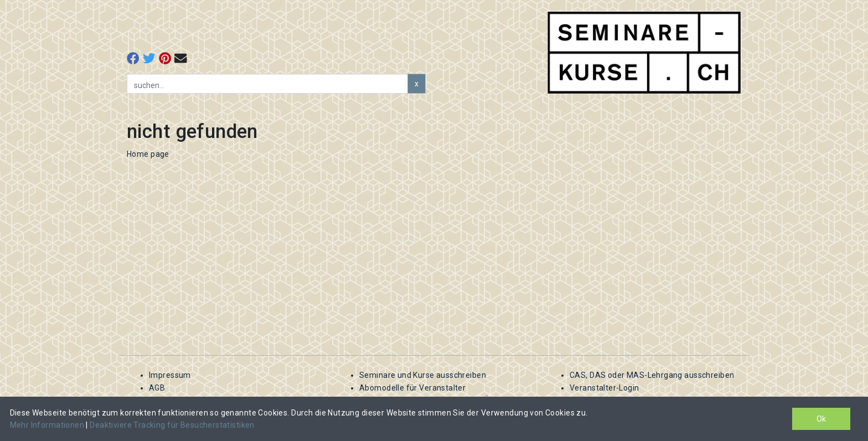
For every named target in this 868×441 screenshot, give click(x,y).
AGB (157, 388)
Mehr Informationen (48, 425)
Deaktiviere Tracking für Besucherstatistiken (172, 425)
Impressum (170, 375)
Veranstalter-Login (604, 388)
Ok (821, 419)
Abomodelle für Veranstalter (412, 388)
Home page (148, 154)
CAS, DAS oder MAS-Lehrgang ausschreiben (652, 375)
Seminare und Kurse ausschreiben (423, 375)
